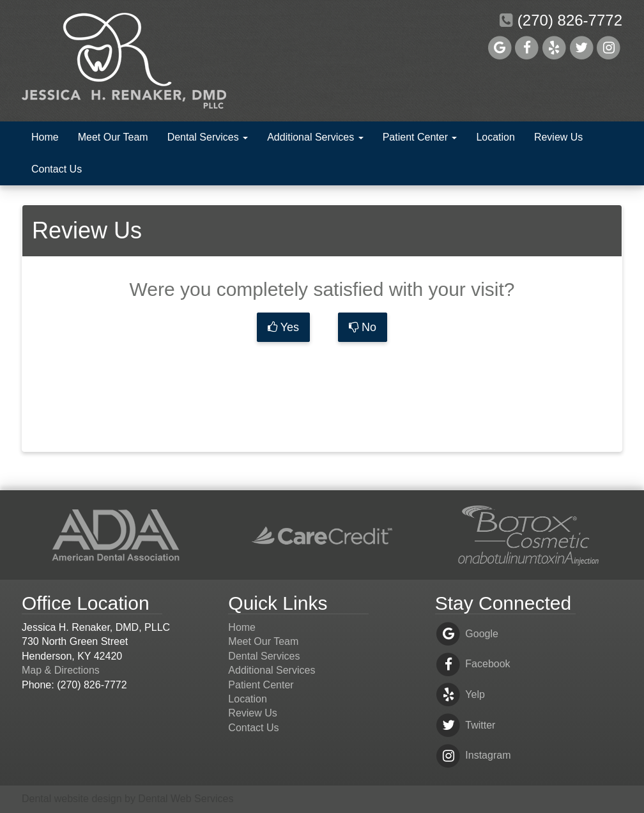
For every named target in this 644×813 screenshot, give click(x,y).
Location (495, 137)
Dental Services (208, 137)
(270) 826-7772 (561, 20)
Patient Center (420, 137)
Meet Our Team (113, 137)
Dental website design (72, 799)
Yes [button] (283, 327)
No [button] (363, 327)
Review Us (558, 137)
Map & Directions (61, 670)
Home (45, 137)
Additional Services (315, 137)
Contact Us (57, 169)
